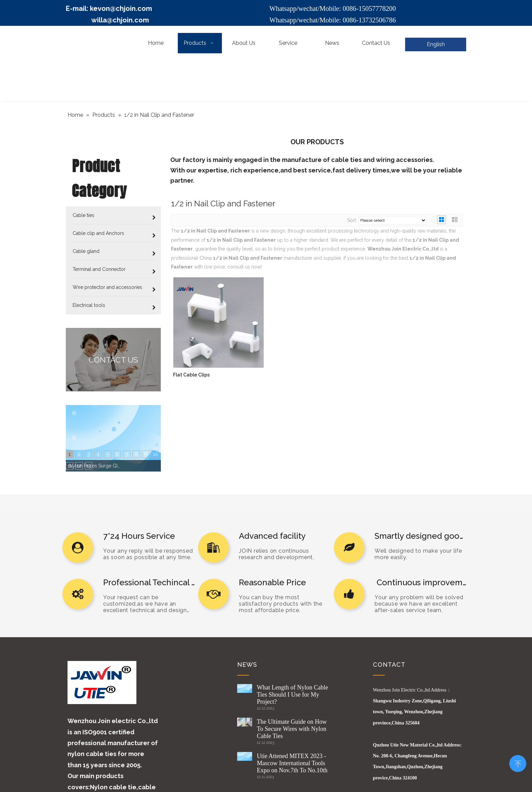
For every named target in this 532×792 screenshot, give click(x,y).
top (518, 763)
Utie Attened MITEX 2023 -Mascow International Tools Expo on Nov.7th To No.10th (292, 674)
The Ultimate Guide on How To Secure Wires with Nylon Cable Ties (292, 639)
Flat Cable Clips (191, 375)
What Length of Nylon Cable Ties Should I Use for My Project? (292, 605)
